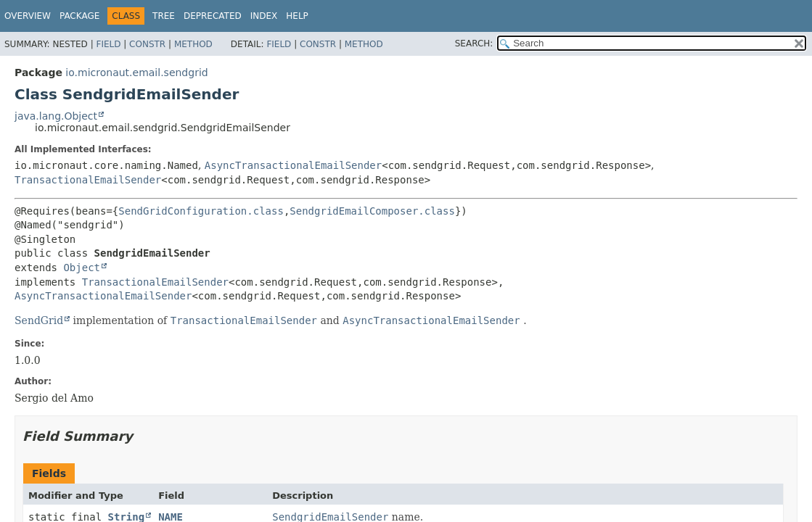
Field (108, 44)
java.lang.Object (56, 116)
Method (193, 44)
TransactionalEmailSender (88, 180)
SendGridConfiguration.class (201, 211)
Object (82, 268)
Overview (28, 16)
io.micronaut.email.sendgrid (136, 72)
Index (264, 16)
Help (297, 16)
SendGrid (39, 320)
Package (79, 16)
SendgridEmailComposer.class (372, 211)
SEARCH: (474, 43)
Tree (164, 16)
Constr (147, 44)
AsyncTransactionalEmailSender (293, 165)
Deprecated (213, 16)
